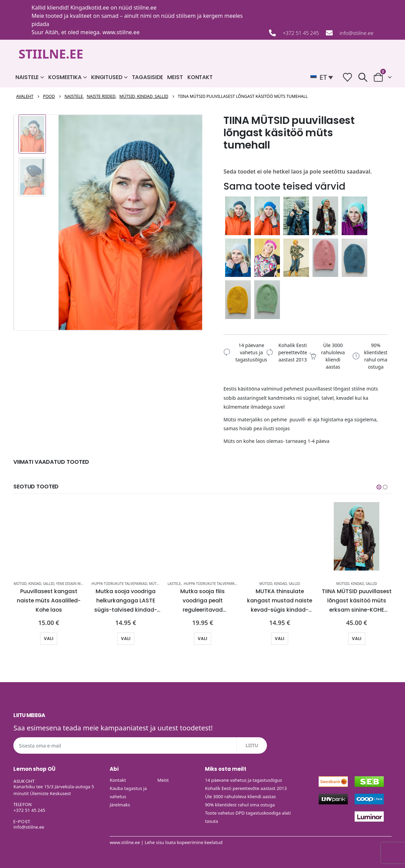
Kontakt (200, 77)
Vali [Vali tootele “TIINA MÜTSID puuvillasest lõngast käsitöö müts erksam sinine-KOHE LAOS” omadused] (357, 638)
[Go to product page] (49, 536)
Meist (175, 77)
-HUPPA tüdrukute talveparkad (119, 583)
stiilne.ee (145, 8)
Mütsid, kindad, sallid (34, 583)
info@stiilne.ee (357, 33)
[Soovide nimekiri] (347, 77)
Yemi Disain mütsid (73, 583)
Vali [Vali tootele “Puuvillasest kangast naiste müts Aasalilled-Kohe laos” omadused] (49, 638)
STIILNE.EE (51, 54)
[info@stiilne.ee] (329, 33)
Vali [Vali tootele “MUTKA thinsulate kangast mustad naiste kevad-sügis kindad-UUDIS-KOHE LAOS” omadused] (280, 638)
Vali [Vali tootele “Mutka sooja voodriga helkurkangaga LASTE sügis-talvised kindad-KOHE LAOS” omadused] (126, 638)
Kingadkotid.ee (90, 8)
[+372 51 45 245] (272, 33)
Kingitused (107, 77)
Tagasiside (148, 77)
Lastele (174, 583)
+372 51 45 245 (301, 33)
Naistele (27, 77)
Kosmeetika (65, 77)
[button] (323, 77)
